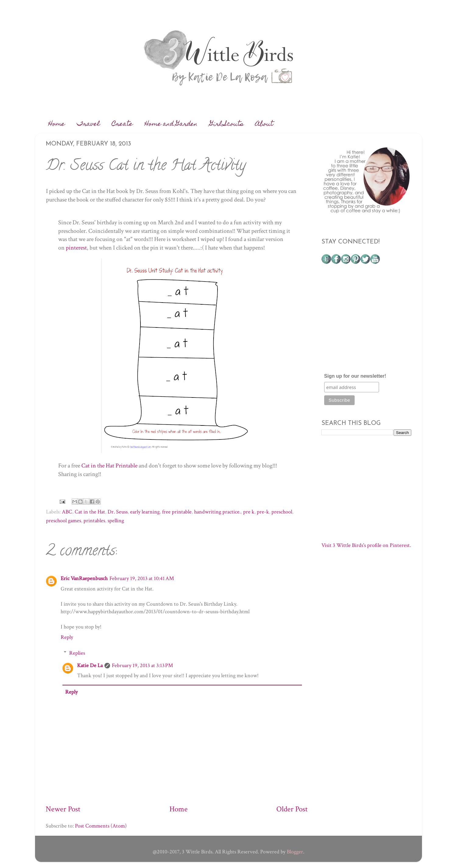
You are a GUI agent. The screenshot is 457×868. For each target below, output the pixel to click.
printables (94, 521)
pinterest (76, 248)
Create (122, 124)
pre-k (263, 512)
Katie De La (90, 665)
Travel (88, 124)
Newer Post (63, 809)
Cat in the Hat (90, 512)
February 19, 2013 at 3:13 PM (142, 665)
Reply (67, 637)
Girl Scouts (226, 124)
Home (57, 124)
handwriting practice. (217, 512)
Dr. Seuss (118, 512)
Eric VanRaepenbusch (84, 578)
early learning (145, 512)
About (264, 124)
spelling (116, 521)
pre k (249, 512)
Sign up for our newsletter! (355, 376)
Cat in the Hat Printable (109, 466)
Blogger (295, 852)
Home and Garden (171, 124)
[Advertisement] (367, 321)
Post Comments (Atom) (101, 826)
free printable (177, 512)
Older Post (292, 809)
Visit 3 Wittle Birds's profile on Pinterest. (366, 545)
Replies (77, 653)
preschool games (64, 521)
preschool (282, 512)
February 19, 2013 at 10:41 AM (142, 578)
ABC (67, 512)
